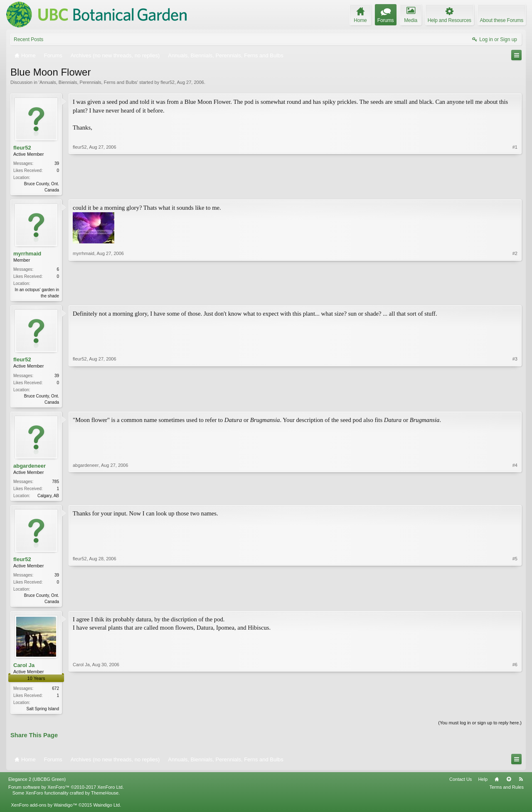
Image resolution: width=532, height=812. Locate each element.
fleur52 (167, 82)
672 (55, 693)
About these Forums (502, 20)
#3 (515, 402)
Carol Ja (24, 669)
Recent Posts (28, 39)
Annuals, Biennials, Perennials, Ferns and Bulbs (88, 82)
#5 (515, 604)
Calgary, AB (48, 498)
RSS (521, 784)
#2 (515, 296)
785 (55, 484)
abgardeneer (30, 468)
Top (509, 784)
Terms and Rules (506, 792)
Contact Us (461, 784)
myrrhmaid (27, 254)
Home (497, 784)
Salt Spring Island (43, 713)
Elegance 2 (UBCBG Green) (37, 784)
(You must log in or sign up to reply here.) (480, 728)
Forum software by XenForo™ (66, 792)
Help (483, 784)
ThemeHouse (105, 798)
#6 (515, 712)
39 (57, 163)
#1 (515, 189)
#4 (515, 497)
